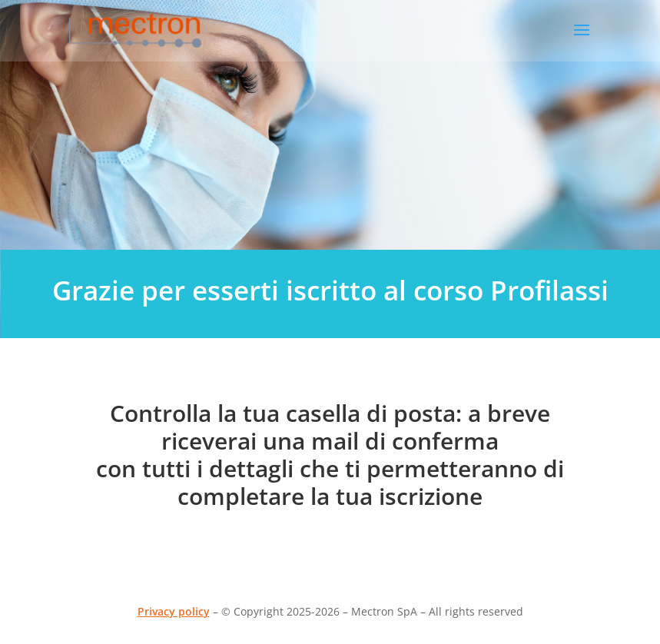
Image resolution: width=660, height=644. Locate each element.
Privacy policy (174, 611)
